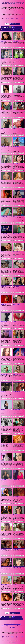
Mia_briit (2, 567)
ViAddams (15, 269)
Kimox (14, 322)
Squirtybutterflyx (17, 392)
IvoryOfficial (3, 479)
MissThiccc (3, 392)
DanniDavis (3, 111)
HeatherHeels (16, 427)
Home (7, 24)
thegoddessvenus (4, 427)
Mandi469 (15, 602)
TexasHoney (16, 549)
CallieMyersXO (4, 234)
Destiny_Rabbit (16, 304)
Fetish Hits (14, 642)
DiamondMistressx (5, 444)
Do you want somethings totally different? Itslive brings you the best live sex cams (13, 626)
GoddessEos (16, 146)
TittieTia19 (3, 128)
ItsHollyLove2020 (4, 462)
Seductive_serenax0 (17, 462)
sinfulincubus (4, 515)
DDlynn (15, 128)
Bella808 (15, 216)
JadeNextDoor (16, 479)
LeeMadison (3, 286)
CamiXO (2, 357)
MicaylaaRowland (17, 409)
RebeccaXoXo (16, 234)
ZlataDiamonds (16, 532)
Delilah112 (3, 164)
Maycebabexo (4, 216)
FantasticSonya (16, 252)
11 (13, 30)
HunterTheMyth (4, 199)
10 (11, 30)
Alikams (15, 585)
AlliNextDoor (16, 94)
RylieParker (3, 181)
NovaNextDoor (4, 322)
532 (19, 30)
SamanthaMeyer (4, 374)
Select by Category (15, 24)
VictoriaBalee (16, 286)
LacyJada (3, 59)
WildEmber (3, 532)
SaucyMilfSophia (17, 164)
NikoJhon (3, 269)
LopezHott (3, 409)
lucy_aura (3, 76)
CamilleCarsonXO (17, 181)
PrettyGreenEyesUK (5, 146)
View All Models (5, 27)
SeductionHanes (4, 549)
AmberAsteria (4, 497)
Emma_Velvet (16, 497)
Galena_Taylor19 (17, 339)
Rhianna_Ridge (16, 76)
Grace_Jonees (4, 602)
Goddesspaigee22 (5, 94)
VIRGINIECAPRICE (5, 585)
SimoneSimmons (4, 252)
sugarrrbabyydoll (17, 567)
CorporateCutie (16, 59)
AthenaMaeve (16, 357)
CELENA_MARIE (17, 374)
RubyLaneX (16, 199)
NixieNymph (3, 41)
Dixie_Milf (15, 515)
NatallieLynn (3, 339)
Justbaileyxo (16, 111)
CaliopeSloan (3, 304)
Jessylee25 (15, 41)
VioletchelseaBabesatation (19, 444)
